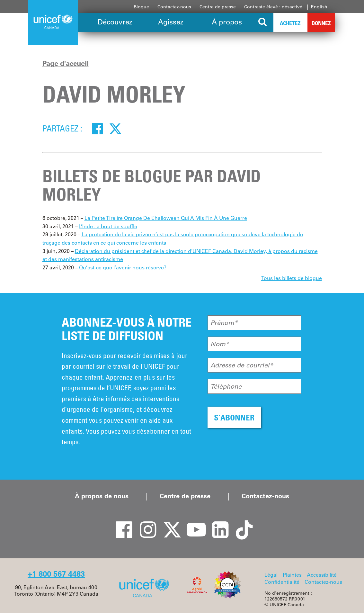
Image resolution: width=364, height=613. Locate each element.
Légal (271, 575)
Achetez (290, 23)
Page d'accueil (66, 63)
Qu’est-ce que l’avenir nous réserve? (123, 267)
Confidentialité (282, 582)
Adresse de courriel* (242, 365)
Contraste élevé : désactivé (273, 7)
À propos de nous (102, 496)
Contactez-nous (174, 7)
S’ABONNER (234, 417)
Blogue (141, 7)
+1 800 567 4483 (56, 574)
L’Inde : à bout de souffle (108, 226)
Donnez (321, 23)
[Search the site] (263, 23)
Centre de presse (218, 7)
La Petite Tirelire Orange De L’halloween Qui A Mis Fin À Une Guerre (166, 218)
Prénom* (224, 323)
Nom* (220, 344)
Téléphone (226, 386)
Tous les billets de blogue (292, 278)
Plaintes (292, 575)
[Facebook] (97, 128)
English (319, 7)
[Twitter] (115, 128)
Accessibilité (322, 575)
